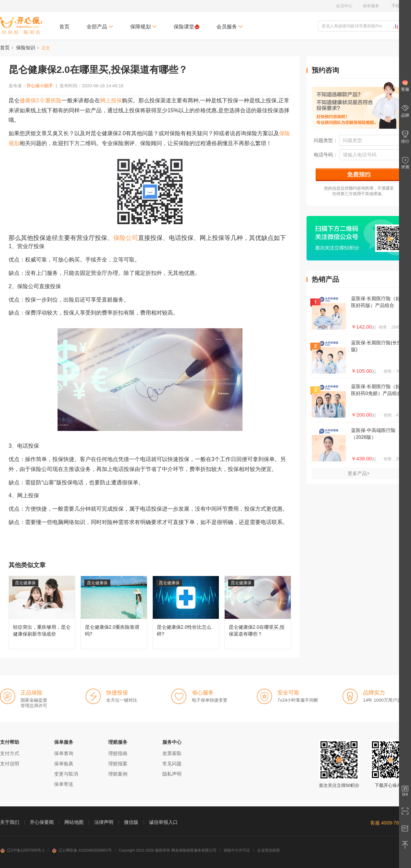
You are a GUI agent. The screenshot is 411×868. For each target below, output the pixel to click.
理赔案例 (118, 774)
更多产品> (359, 473)
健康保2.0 (32, 100)
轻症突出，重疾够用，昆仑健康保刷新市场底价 (42, 612)
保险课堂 (186, 27)
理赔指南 (118, 753)
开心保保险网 (21, 26)
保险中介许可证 (237, 850)
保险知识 (26, 48)
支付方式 (10, 753)
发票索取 (172, 753)
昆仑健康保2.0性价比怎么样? (186, 612)
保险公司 (126, 238)
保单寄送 (64, 784)
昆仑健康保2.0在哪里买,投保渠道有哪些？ (258, 612)
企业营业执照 (269, 850)
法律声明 (104, 822)
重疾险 (53, 100)
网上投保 (111, 100)
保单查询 (64, 753)
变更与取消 (66, 774)
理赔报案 (118, 764)
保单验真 (64, 764)
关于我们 (10, 822)
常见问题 (172, 764)
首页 (64, 27)
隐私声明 (172, 774)
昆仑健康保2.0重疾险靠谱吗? (114, 612)
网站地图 (74, 822)
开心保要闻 (42, 822)
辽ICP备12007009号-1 (22, 850)
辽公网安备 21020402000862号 (82, 850)
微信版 (131, 822)
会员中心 (344, 6)
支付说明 (10, 764)
